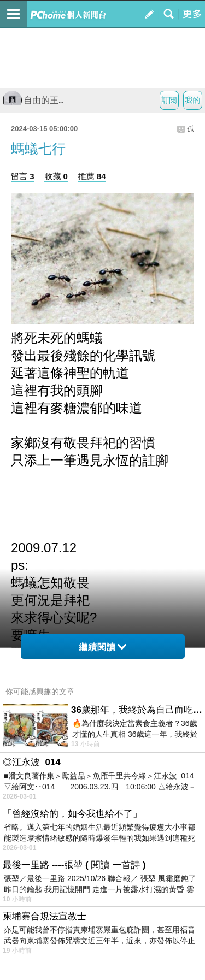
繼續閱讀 (102, 647)
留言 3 (23, 176)
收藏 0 (56, 176)
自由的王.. (33, 100)
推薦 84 (92, 176)
